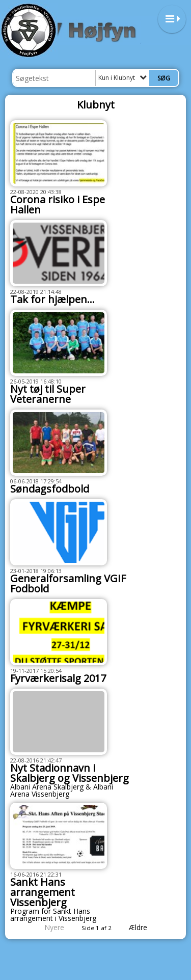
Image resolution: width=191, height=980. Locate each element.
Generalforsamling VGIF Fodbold (68, 583)
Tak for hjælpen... (52, 299)
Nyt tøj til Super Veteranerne (48, 394)
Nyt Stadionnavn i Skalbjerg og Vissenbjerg (70, 773)
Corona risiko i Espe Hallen (58, 205)
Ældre (145, 927)
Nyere (48, 927)
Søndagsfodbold (50, 489)
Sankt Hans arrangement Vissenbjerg (43, 892)
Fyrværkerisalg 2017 (58, 678)
